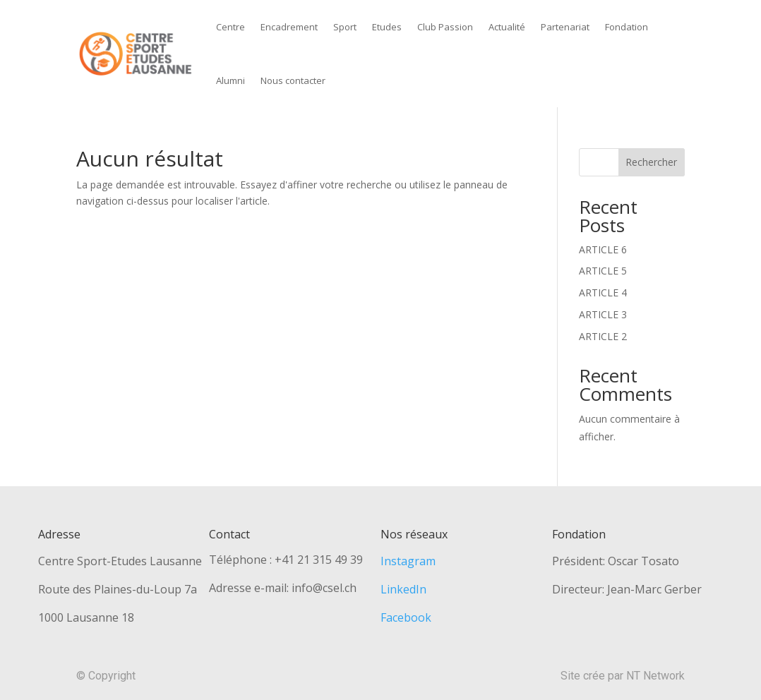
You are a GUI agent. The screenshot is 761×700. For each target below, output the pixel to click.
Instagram (408, 561)
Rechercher (651, 162)
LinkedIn (403, 589)
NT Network (655, 676)
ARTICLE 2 (603, 336)
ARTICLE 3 (603, 314)
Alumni (230, 80)
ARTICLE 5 (603, 271)
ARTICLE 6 (603, 249)
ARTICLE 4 (603, 292)
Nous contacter (293, 80)
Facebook (406, 617)
